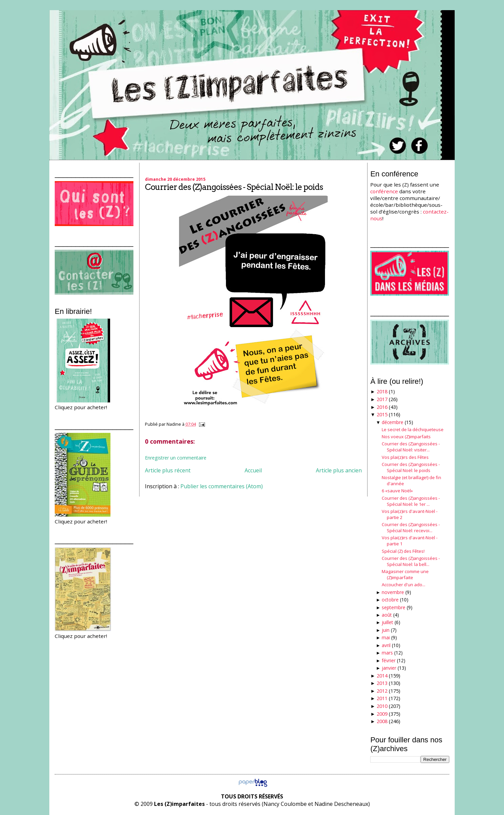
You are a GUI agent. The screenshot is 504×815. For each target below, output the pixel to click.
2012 (382, 691)
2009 (382, 714)
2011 (382, 698)
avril (386, 645)
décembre (393, 422)
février (389, 660)
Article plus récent (168, 470)
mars (387, 653)
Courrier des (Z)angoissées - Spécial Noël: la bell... (411, 561)
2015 (382, 414)
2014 (382, 676)
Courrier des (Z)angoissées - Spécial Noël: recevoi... (411, 527)
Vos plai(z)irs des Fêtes (405, 457)
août (387, 615)
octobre (390, 600)
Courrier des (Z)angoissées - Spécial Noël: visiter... (411, 447)
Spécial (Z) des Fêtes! (403, 551)
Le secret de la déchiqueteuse (413, 429)
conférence (384, 191)
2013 (382, 683)
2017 (382, 399)
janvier (389, 668)
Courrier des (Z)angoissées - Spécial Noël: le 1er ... (411, 501)
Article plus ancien (339, 470)
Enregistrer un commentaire (176, 458)
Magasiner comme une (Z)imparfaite (405, 574)
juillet (387, 622)
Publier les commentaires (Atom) (222, 486)
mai (386, 637)
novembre (393, 592)
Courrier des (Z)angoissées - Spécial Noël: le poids (234, 187)
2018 (382, 391)
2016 (382, 407)
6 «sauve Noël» (397, 491)
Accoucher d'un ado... (404, 585)
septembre (394, 607)
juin (386, 630)
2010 (382, 706)
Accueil (253, 470)
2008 (382, 721)
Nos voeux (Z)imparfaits (406, 437)
